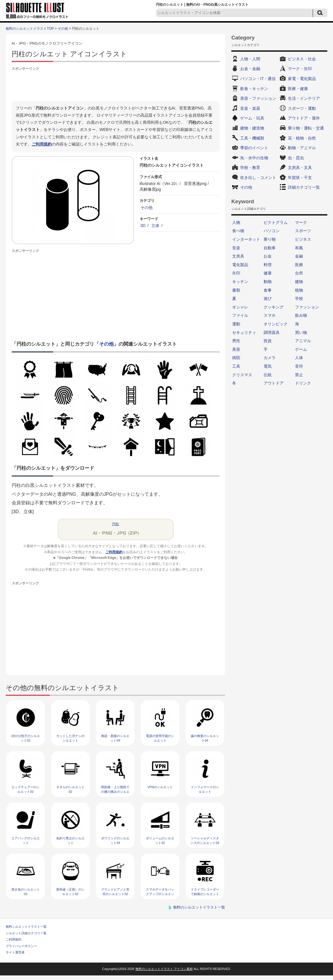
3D (143, 226)
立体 (155, 226)
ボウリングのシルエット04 (115, 840)
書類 (236, 290)
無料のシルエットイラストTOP (30, 29)
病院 (236, 358)
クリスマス (242, 375)
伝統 (268, 375)
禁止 (299, 375)
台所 (299, 273)
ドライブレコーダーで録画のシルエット (205, 892)
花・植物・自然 (302, 138)
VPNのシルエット (160, 787)
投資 (268, 341)
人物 (236, 222)
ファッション (307, 307)
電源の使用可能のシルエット (160, 738)
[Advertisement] (116, 85)
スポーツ (303, 231)
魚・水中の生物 (254, 158)
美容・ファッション (258, 98)
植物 (299, 290)
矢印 (236, 273)
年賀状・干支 (300, 178)
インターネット (246, 239)
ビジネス (303, 239)
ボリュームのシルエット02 (160, 840)
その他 (63, 29)
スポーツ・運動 (302, 108)
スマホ (270, 315)
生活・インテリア (304, 98)
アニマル (303, 341)
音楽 (236, 248)
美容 (236, 349)
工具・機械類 (252, 138)
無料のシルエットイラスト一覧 (199, 907)
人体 (299, 358)
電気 (268, 366)
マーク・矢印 (300, 69)
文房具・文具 (300, 168)
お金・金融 (250, 69)
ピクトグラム (276, 222)
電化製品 (240, 265)
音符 (299, 366)
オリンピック (276, 324)
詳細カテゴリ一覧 (304, 187)
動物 (268, 282)
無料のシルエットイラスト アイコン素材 (164, 969)
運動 (236, 324)
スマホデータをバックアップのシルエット (160, 894)
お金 (268, 256)
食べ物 (238, 231)
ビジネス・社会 (302, 59)
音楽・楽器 (250, 108)
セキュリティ (244, 332)
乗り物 (270, 239)
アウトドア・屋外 (304, 118)
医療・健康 (298, 89)
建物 (299, 282)
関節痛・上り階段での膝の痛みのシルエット (115, 791)
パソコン (272, 231)
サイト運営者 (15, 952)
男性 (236, 341)
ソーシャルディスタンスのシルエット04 (205, 840)
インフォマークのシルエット (205, 789)
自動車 (270, 248)
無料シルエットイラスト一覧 (26, 927)
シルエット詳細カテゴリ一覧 (26, 933)
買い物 (301, 332)
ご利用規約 (42, 144)
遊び (268, 298)
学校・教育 (250, 168)
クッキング (274, 307)
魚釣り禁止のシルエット (70, 840)
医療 (299, 265)
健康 (268, 273)
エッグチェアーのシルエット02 (26, 789)
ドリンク (303, 383)
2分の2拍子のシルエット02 (25, 738)
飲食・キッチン (254, 89)
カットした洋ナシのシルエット (70, 738)
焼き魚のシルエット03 (26, 892)
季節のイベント (254, 148)
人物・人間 (250, 59)
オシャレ (240, 307)
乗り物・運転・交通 (306, 128)
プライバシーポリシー (21, 946)
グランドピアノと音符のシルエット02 (115, 892)
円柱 (116, 524)
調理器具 (272, 332)
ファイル (240, 315)
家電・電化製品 (302, 79)
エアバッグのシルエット (26, 840)
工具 (236, 366)
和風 (299, 248)
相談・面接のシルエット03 (115, 738)
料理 (268, 265)
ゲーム (301, 349)
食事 (268, 290)
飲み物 (301, 315)
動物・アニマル (302, 148)
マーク (301, 222)
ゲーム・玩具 (252, 118)
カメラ (270, 358)
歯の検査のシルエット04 (205, 738)
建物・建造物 (252, 128)
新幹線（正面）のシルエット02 (70, 892)
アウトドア (274, 383)
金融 (299, 256)
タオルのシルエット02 (70, 789)
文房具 (238, 256)
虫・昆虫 (296, 158)
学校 (299, 298)
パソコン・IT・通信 (258, 79)
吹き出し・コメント (258, 178)
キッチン (240, 282)
